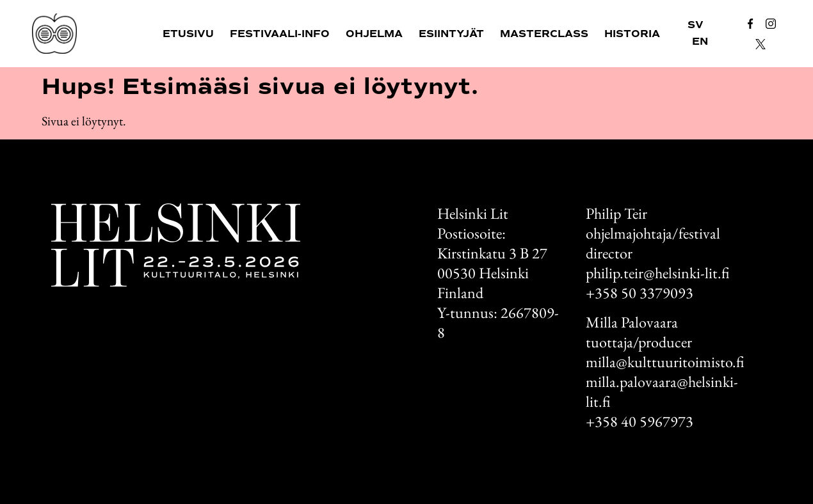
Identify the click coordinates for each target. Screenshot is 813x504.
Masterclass (544, 34)
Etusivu (188, 34)
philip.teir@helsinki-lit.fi (657, 273)
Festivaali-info (280, 34)
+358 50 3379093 (640, 293)
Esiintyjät (451, 34)
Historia (632, 34)
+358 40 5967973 (640, 421)
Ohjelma (374, 34)
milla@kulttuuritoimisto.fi (665, 362)
